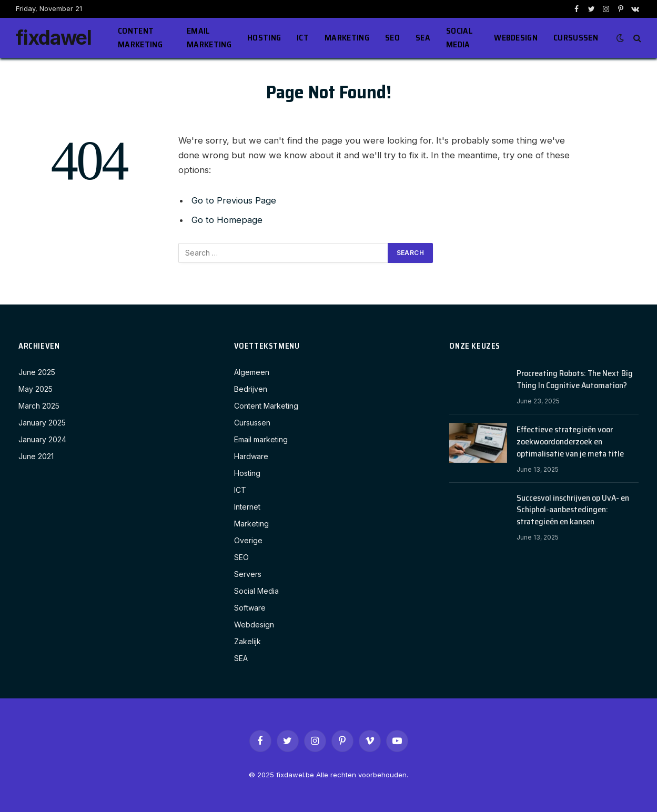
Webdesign (516, 38)
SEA (423, 38)
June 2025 (37, 372)
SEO (392, 38)
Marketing (347, 38)
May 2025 (36, 389)
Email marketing (209, 38)
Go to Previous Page (234, 200)
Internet (247, 507)
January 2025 (42, 423)
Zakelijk (247, 641)
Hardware (251, 456)
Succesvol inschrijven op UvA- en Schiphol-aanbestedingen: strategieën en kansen (573, 510)
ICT (303, 38)
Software (250, 608)
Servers (248, 574)
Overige (248, 540)
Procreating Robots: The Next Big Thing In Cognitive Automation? (575, 380)
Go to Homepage (227, 220)
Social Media (459, 38)
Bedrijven (251, 389)
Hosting (264, 38)
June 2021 (36, 456)
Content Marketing (140, 38)
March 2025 (39, 406)
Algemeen (252, 372)
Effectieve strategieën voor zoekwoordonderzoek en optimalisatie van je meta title (570, 442)
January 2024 (42, 439)
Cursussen (576, 38)
